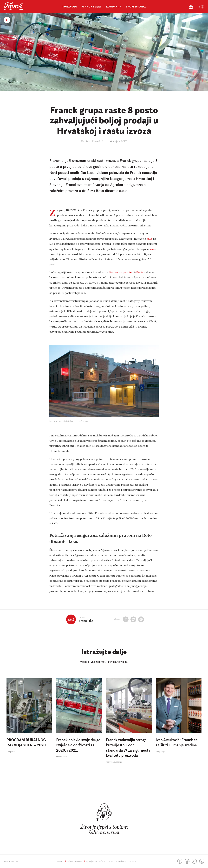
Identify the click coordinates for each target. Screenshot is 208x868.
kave (150, 239)
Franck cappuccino (122, 272)
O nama (133, 861)
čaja (153, 249)
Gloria (139, 272)
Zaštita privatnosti (75, 861)
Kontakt (60, 861)
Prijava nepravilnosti (117, 861)
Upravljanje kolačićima (96, 861)
